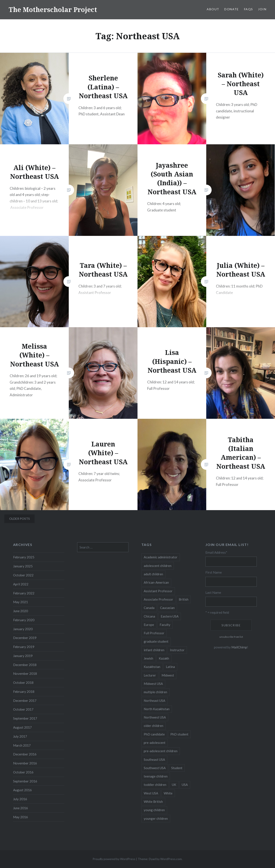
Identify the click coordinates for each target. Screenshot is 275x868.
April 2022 (21, 584)
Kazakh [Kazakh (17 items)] (164, 658)
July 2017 (20, 736)
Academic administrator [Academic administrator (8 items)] (161, 557)
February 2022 (24, 593)
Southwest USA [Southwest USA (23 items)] (155, 768)
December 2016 (25, 754)
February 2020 (24, 620)
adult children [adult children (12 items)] (153, 574)
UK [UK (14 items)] (174, 785)
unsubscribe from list (231, 637)
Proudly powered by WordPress (114, 859)
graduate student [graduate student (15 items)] (156, 641)
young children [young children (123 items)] (154, 810)
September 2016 (25, 781)
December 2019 (25, 638)
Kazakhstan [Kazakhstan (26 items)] (152, 667)
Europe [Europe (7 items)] (149, 625)
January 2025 (23, 566)
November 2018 (25, 674)
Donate (231, 9)
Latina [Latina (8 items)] (170, 667)
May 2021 (21, 602)
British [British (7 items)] (184, 599)
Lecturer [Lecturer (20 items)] (150, 675)
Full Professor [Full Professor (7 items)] (154, 633)
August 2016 (22, 790)
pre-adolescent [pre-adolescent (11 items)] (155, 743)
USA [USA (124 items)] (185, 785)
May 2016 (21, 817)
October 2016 (23, 772)
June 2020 (21, 611)
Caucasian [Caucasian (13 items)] (167, 608)
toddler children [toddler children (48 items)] (155, 785)
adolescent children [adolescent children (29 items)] (158, 566)
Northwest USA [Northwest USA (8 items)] (155, 717)
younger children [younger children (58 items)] (156, 818)
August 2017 (22, 727)
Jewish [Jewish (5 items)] (148, 658)
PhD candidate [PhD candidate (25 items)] (154, 734)
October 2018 (23, 683)
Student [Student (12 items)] (177, 768)
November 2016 (25, 763)
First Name (214, 572)
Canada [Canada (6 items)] (149, 608)
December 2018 (25, 665)
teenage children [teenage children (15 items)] (156, 776)
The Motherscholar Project (53, 10)
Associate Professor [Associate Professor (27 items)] (158, 599)
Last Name (213, 592)
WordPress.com (171, 859)
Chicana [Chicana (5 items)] (149, 616)
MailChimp (239, 647)
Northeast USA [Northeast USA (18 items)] (154, 701)
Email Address (216, 552)
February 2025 (24, 557)
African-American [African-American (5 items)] (156, 582)
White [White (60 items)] (168, 793)
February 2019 (24, 647)
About (213, 9)
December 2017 (25, 701)
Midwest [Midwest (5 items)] (168, 675)
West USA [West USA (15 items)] (151, 793)
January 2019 (23, 656)
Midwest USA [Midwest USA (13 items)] (153, 684)
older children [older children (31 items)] (154, 726)
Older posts (20, 519)
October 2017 (23, 709)
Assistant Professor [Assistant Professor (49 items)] (158, 591)
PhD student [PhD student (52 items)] (179, 734)
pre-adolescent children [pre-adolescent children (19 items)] (161, 751)
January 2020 (23, 629)
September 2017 (25, 718)
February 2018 (24, 692)
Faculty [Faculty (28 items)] (165, 625)
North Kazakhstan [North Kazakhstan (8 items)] (157, 709)
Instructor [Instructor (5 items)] (177, 650)
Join (262, 9)
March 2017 (22, 745)
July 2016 (20, 799)
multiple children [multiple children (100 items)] (155, 692)
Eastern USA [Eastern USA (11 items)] (170, 616)
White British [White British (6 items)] (153, 802)
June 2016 (21, 808)
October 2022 (23, 575)
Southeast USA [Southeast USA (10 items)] (154, 759)
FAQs (249, 9)
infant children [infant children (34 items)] (154, 650)
